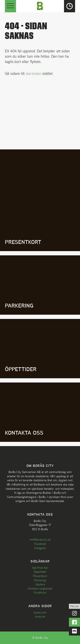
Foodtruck (40, 593)
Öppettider (40, 572)
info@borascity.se (40, 540)
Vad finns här (40, 568)
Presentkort (40, 576)
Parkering (40, 580)
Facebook (40, 544)
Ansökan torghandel (40, 588)
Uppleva (40, 584)
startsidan (33, 73)
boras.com (40, 612)
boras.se (40, 616)
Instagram (40, 548)
